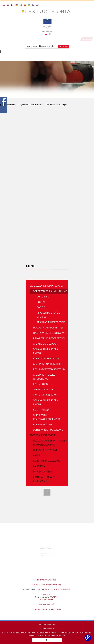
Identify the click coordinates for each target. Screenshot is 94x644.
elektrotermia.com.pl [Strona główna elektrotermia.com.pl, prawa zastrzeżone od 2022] (61, 589)
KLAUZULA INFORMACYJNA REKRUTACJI (47, 585)
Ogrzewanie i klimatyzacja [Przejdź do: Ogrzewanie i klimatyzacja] (31, 105)
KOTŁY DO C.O (40, 384)
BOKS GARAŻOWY (43, 424)
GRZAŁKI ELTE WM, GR (45, 344)
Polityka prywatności (47, 580)
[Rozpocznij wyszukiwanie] (64, 46)
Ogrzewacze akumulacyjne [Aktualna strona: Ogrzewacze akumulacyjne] (56, 105)
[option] (47, 96)
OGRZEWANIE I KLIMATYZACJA (46, 286)
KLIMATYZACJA (41, 410)
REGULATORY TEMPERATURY (49, 369)
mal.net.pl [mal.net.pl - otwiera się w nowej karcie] (54, 597)
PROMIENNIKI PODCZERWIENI (50, 338)
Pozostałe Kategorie (43, 435)
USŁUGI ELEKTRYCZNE (45, 450)
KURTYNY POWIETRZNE (46, 358)
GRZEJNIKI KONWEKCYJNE (47, 364)
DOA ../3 (41, 302)
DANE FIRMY (47, 595)
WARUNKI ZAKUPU (47, 599)
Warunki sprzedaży (47, 604)
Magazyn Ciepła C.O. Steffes (49, 315)
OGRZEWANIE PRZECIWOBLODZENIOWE (47, 417)
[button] (4, 5)
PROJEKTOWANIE (43, 472)
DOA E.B (41, 307)
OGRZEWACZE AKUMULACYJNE (50, 291)
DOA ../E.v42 (43, 297)
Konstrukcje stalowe (47, 461)
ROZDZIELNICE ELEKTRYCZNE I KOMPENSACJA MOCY (50, 443)
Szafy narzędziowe (45, 395)
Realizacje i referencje (51, 322)
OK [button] (47, 640)
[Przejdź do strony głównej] (47, 10)
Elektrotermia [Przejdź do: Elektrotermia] (10, 105)
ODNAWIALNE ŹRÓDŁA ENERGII (46, 402)
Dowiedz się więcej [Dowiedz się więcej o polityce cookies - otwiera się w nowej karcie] (47, 628)
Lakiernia (39, 466)
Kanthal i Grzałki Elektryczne (44, 479)
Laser (37, 455)
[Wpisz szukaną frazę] (42, 46)
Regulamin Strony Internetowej (47, 609)
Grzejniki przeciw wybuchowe (44, 377)
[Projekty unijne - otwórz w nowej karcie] (47, 28)
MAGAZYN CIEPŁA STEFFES (48, 328)
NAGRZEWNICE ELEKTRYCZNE (50, 333)
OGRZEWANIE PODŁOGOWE (48, 430)
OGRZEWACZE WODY (44, 389)
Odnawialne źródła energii (46, 351)
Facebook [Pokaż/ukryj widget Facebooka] (4, 105)
